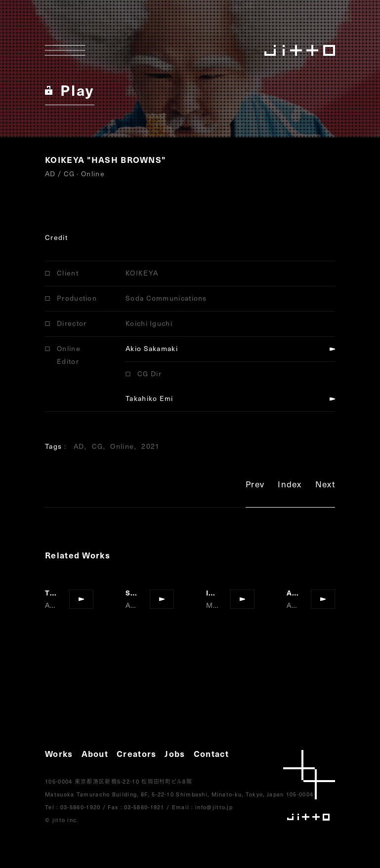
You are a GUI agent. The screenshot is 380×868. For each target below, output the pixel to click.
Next (325, 486)
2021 (150, 446)
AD (79, 446)
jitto (309, 785)
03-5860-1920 (81, 807)
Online (122, 446)
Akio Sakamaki (152, 348)
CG (98, 446)
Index (290, 486)
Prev (255, 486)
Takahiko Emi (149, 398)
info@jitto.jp (214, 807)
